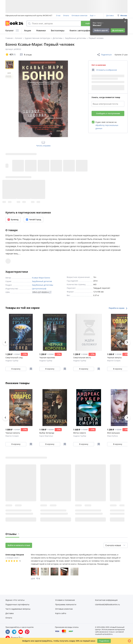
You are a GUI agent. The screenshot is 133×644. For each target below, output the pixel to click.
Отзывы (12, 534)
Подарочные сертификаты (17, 604)
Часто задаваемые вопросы (18, 609)
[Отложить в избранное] (104, 70)
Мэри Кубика (112, 436)
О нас (58, 15)
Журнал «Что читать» (15, 600)
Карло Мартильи (46, 436)
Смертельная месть (82, 358)
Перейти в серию (118, 308)
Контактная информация (106, 600)
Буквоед (13, 219)
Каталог (12, 31)
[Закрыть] (129, 641)
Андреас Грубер (12, 361)
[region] (10, 99)
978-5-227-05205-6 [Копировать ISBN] (42, 292)
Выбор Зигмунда (47, 433)
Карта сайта (61, 613)
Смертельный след (14, 358)
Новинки (41, 31)
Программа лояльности (66, 604)
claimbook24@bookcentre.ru (107, 604)
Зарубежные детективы (43, 285)
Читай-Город (34, 219)
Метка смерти (80, 433)
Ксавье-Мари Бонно (41, 278)
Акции (28, 31)
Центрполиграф (39, 289)
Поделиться (104, 55)
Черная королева (47, 358)
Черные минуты (13, 433)
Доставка (110, 15)
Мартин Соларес (114, 361)
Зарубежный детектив (42, 281)
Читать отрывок (43, 144)
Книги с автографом (80, 31)
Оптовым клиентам (79, 15)
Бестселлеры (58, 31)
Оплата (66, 15)
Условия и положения (65, 600)
